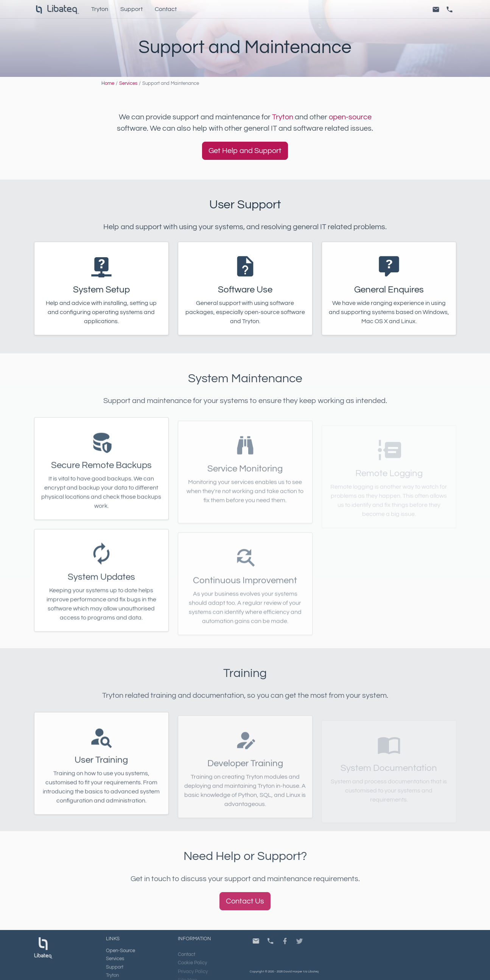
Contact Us (245, 901)
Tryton (100, 9)
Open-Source (121, 956)
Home (108, 84)
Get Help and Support (245, 151)
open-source (350, 117)
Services (128, 84)
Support (131, 9)
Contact (166, 9)
